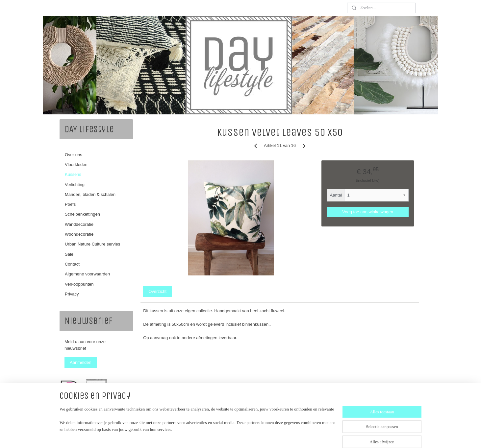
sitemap (220, 436)
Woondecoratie (79, 234)
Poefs (70, 204)
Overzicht (157, 291)
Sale (69, 254)
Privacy (72, 294)
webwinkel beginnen (253, 436)
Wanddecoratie (79, 224)
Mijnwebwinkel (304, 436)
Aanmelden (81, 362)
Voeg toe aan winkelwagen (368, 212)
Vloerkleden (76, 165)
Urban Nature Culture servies (92, 244)
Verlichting (75, 185)
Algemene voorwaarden (87, 274)
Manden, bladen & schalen (90, 194)
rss (232, 436)
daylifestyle (76, 415)
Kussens (73, 174)
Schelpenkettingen (82, 214)
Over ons (74, 155)
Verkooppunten (79, 284)
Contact (72, 264)
